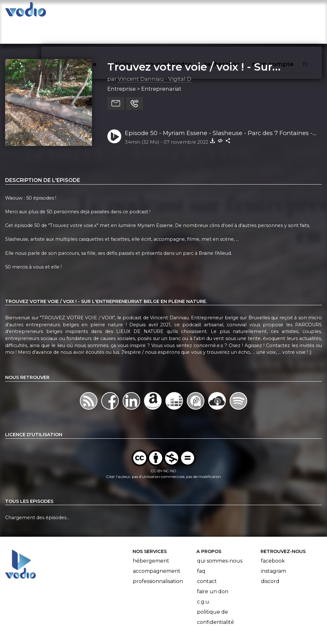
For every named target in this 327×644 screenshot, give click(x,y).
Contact (207, 557)
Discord (270, 557)
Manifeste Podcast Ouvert (182, 621)
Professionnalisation (158, 557)
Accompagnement (157, 546)
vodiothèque (91, 11)
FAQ (201, 546)
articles (135, 11)
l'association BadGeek (109, 630)
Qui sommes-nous (220, 536)
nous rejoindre (181, 11)
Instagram (274, 546)
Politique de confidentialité (216, 592)
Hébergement (151, 536)
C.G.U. (204, 577)
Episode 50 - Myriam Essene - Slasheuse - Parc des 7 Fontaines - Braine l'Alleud (219, 109)
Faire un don (213, 567)
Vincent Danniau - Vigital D (155, 54)
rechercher (233, 11)
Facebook (273, 536)
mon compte (283, 11)
